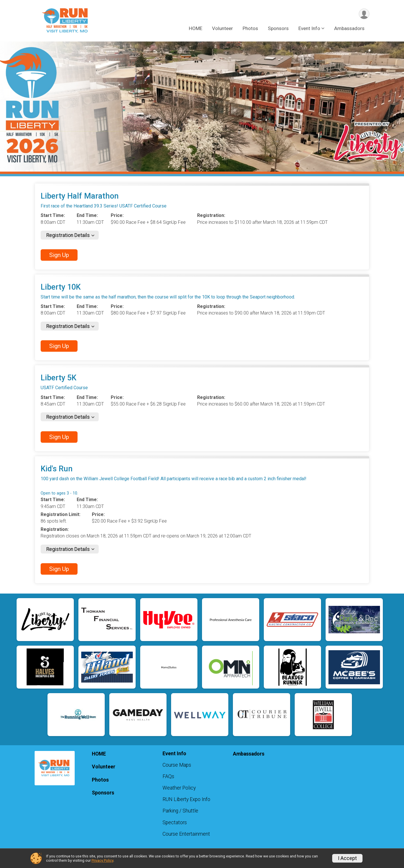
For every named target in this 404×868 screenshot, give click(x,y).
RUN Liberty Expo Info (186, 799)
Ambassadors (349, 28)
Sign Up (59, 255)
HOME (196, 28)
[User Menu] (364, 14)
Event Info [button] (309, 28)
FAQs (168, 776)
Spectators (175, 822)
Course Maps (177, 765)
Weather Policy (179, 788)
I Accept (347, 858)
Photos (250, 28)
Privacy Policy (102, 860)
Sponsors (278, 28)
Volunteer (222, 28)
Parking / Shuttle (180, 811)
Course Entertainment (186, 834)
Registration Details (68, 235)
